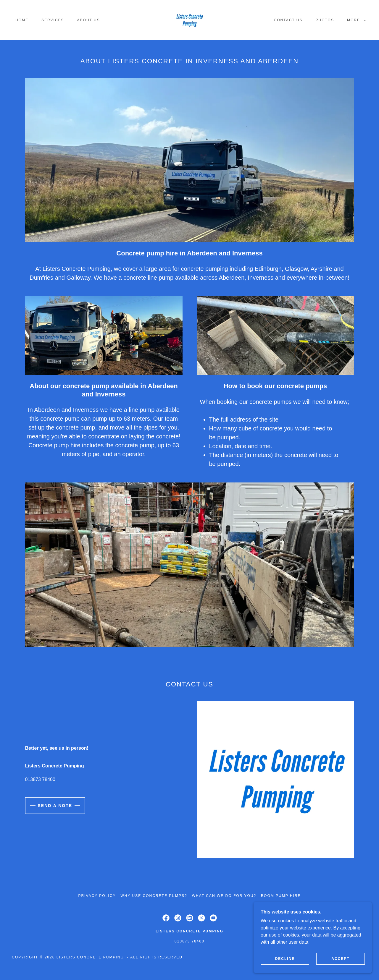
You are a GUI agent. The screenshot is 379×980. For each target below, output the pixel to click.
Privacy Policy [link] (97, 896)
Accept (340, 959)
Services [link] (53, 20)
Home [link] (22, 20)
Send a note (55, 806)
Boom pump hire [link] (281, 896)
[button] (355, 20)
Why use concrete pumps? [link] (154, 896)
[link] (189, 20)
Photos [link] (325, 20)
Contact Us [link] (288, 20)
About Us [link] (89, 20)
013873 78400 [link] (40, 779)
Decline (285, 959)
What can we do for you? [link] (224, 896)
